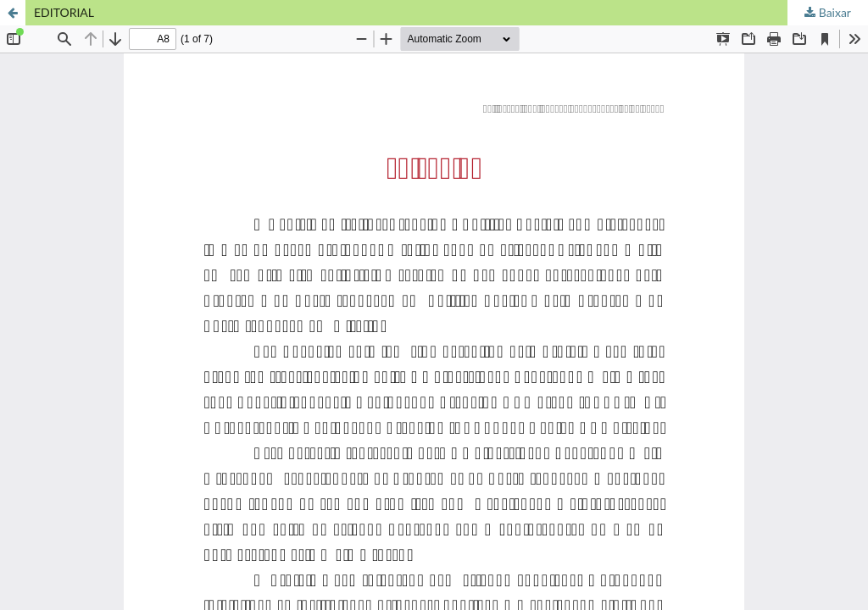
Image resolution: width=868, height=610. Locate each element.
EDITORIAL (64, 12)
